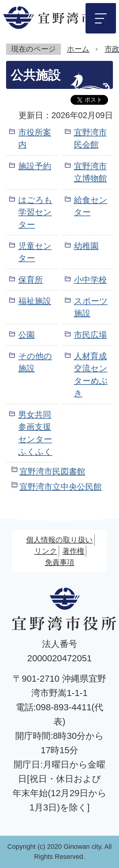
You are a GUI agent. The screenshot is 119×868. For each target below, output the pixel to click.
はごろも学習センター (35, 212)
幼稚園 (86, 246)
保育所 (31, 280)
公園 (26, 335)
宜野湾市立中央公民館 (61, 487)
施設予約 (35, 166)
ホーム (78, 49)
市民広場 (90, 335)
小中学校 (90, 280)
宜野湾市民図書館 (52, 471)
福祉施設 (35, 301)
